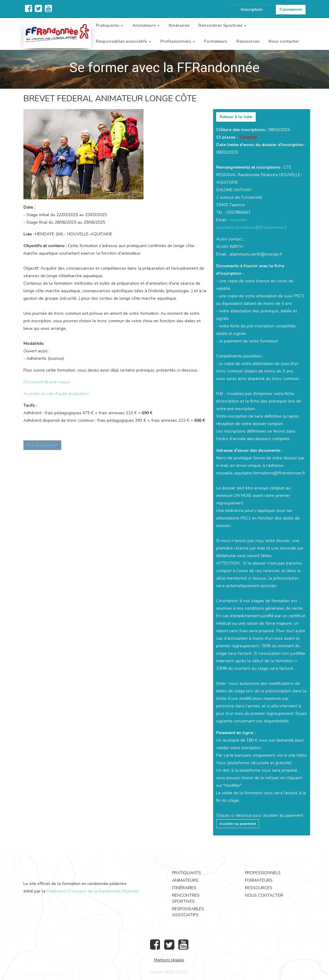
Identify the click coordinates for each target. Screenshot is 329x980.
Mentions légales (169, 960)
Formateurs (216, 41)
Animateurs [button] (146, 25)
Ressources (248, 41)
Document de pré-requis (47, 382)
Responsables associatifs (188, 912)
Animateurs (185, 880)
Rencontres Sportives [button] (222, 25)
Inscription (252, 9)
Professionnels (263, 873)
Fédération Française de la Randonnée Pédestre (93, 891)
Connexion (291, 9)
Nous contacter (284, 41)
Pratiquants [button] (110, 25)
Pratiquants (187, 873)
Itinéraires (179, 25)
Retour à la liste (236, 117)
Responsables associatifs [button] (124, 41)
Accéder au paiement (238, 824)
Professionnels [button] (178, 41)
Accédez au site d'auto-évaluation (56, 394)
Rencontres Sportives (186, 898)
